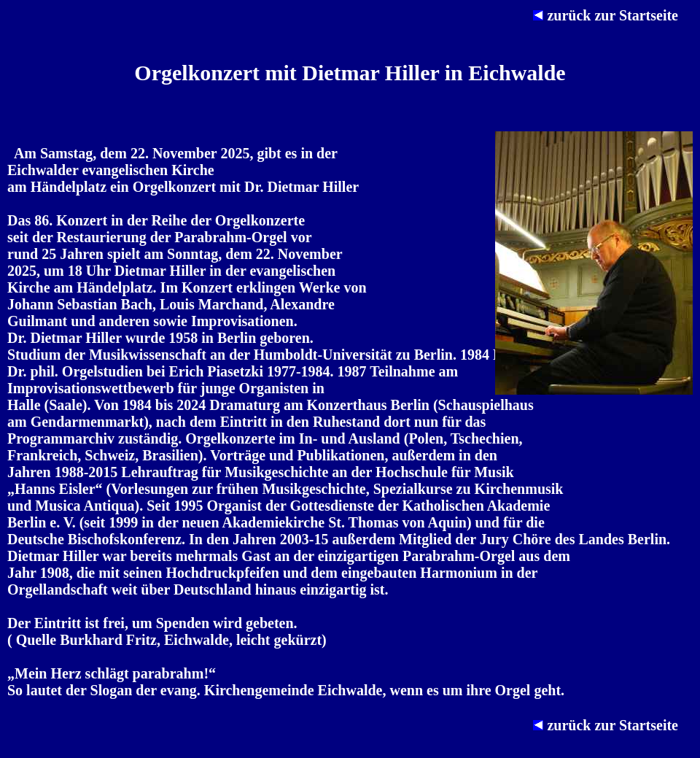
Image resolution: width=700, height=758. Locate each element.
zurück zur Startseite (613, 15)
